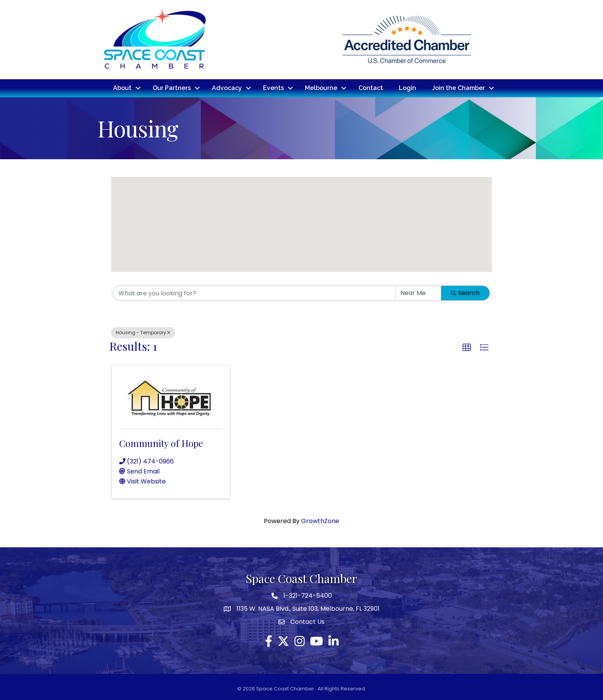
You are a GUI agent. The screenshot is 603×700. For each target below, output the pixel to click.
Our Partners (172, 88)
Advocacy (227, 88)
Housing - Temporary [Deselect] (143, 332)
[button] (301, 217)
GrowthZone (320, 521)
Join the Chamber (458, 88)
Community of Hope (161, 443)
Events (273, 88)
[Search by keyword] (255, 293)
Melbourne (321, 88)
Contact (371, 88)
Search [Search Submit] (465, 293)
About (122, 88)
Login (407, 88)
